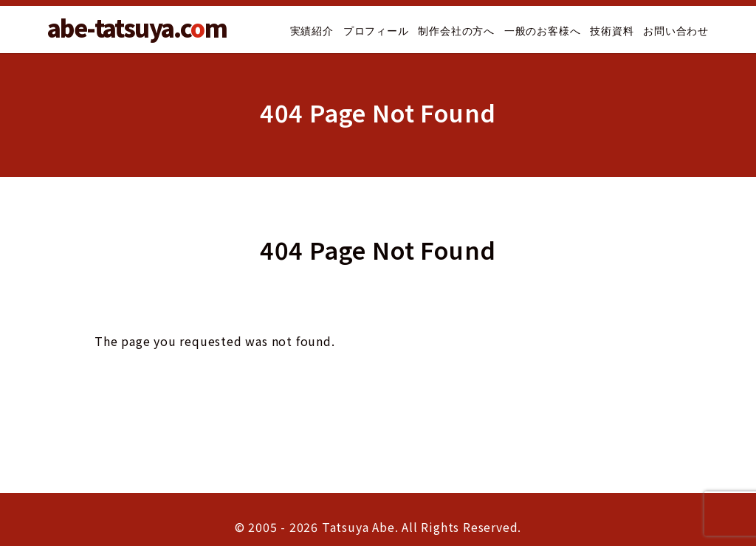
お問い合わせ (676, 30)
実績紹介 (312, 30)
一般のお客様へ (543, 30)
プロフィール (376, 30)
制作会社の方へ (456, 30)
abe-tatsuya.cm (137, 27)
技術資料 (612, 30)
